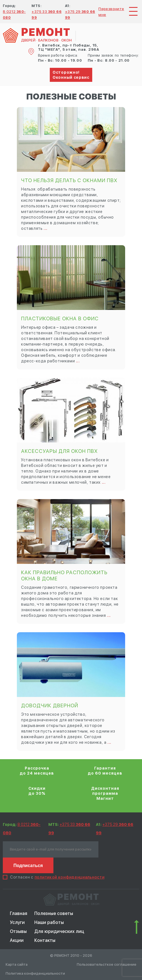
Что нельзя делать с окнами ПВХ (69, 180)
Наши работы (49, 922)
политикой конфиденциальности (70, 877)
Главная (19, 913)
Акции (17, 940)
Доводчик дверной (50, 706)
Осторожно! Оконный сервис (71, 75)
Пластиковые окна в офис (60, 318)
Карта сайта (17, 964)
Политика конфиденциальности (35, 973)
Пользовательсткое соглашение (107, 964)
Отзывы (18, 931)
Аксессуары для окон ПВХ (59, 451)
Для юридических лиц (59, 931)
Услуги (17, 922)
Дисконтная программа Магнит (105, 793)
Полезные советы (54, 913)
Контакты (45, 940)
